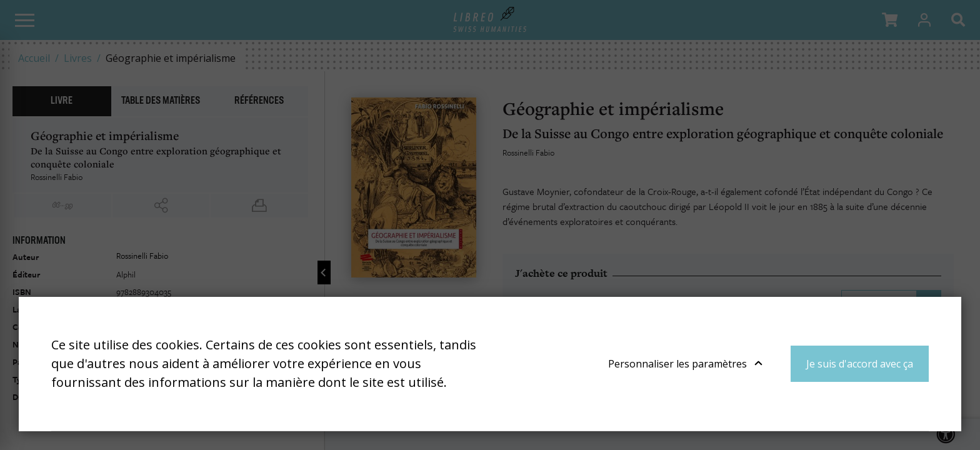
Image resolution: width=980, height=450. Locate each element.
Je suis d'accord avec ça (860, 364)
